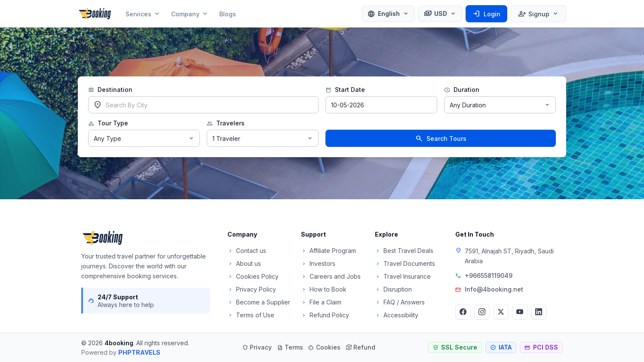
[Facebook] (463, 312)
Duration (462, 90)
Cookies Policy (253, 276)
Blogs (228, 14)
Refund (360, 347)
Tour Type (108, 123)
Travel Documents (405, 263)
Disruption (393, 289)
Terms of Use (251, 315)
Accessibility (397, 315)
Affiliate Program (328, 251)
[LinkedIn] (539, 312)
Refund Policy (325, 315)
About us (244, 263)
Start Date (345, 90)
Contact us (247, 251)
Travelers (226, 123)
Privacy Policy (252, 289)
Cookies (324, 347)
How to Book (324, 289)
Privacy (257, 347)
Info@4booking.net (494, 289)
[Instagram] (482, 312)
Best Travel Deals (404, 251)
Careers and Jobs (331, 276)
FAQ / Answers (400, 302)
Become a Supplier (259, 302)
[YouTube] (520, 312)
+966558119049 (489, 275)
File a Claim (321, 302)
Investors (318, 263)
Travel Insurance (403, 276)
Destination (110, 90)
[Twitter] (501, 312)
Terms (290, 347)
